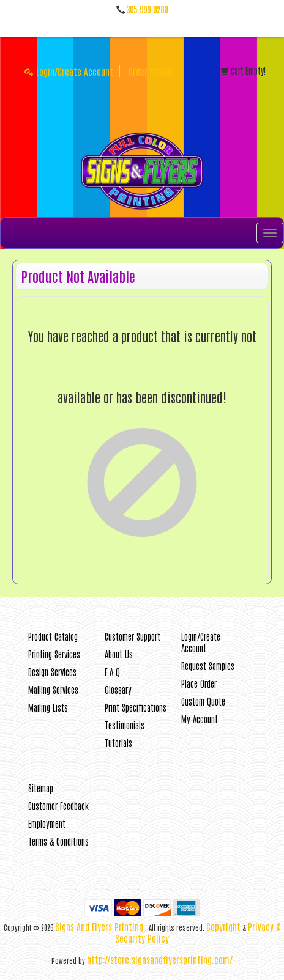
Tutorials (118, 742)
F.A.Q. (114, 672)
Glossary (118, 689)
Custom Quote (203, 701)
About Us (119, 654)
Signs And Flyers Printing (99, 927)
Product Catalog (53, 636)
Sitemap (41, 788)
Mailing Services (53, 689)
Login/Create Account (69, 71)
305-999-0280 (147, 9)
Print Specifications (136, 707)
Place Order (199, 683)
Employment (47, 823)
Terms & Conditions (58, 841)
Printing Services (54, 654)
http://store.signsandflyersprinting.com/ (160, 960)
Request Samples (208, 665)
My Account (200, 719)
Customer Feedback (58, 805)
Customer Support (133, 636)
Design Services (52, 672)
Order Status (151, 71)
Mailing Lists (48, 707)
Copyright (223, 927)
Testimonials (125, 725)
